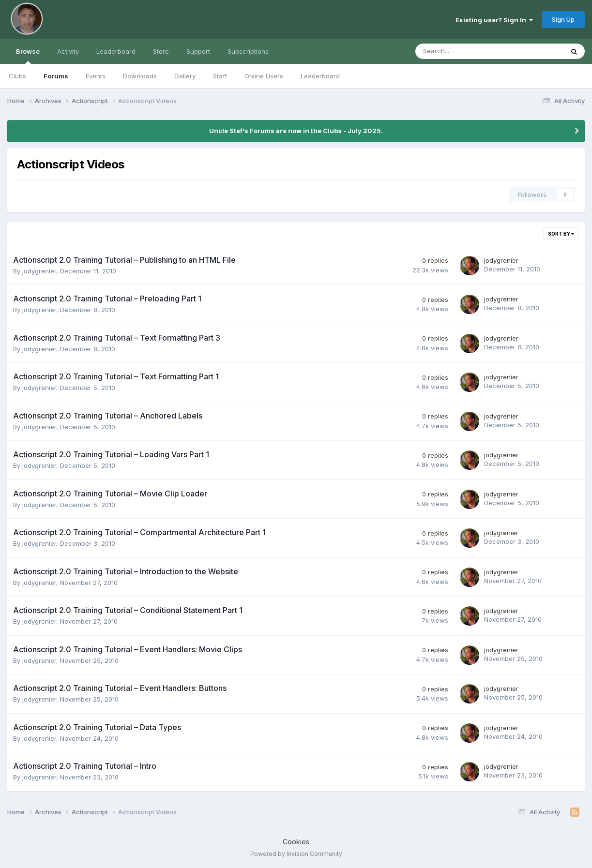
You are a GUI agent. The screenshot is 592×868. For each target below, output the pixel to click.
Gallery (185, 76)
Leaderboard (320, 76)
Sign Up (563, 19)
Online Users (264, 76)
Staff (220, 76)
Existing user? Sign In (494, 20)
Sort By (561, 234)
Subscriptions (248, 51)
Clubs (17, 76)
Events (96, 76)
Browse (28, 56)
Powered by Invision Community (296, 854)
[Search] (464, 51)
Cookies (296, 842)
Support (198, 51)
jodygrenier (39, 271)
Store (161, 51)
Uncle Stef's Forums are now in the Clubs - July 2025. (296, 131)
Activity (68, 51)
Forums (56, 76)
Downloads (140, 76)
